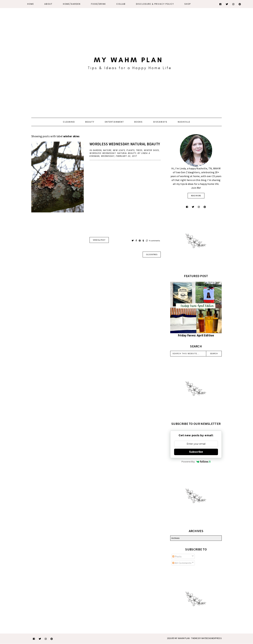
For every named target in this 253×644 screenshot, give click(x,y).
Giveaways (160, 122)
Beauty (90, 122)
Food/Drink (98, 4)
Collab (121, 4)
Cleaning (69, 122)
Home (31, 4)
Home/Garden (72, 4)
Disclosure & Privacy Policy (155, 4)
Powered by (196, 462)
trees (139, 150)
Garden (97, 150)
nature (107, 150)
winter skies (152, 150)
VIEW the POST (99, 240)
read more (196, 196)
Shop (188, 4)
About (48, 4)
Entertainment (114, 122)
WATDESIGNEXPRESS (212, 638)
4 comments (153, 241)
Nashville (184, 122)
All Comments (182, 563)
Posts (177, 556)
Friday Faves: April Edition (196, 335)
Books (139, 122)
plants (131, 150)
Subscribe (196, 452)
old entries (152, 254)
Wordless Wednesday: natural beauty (125, 144)
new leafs (119, 150)
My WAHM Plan (182, 638)
